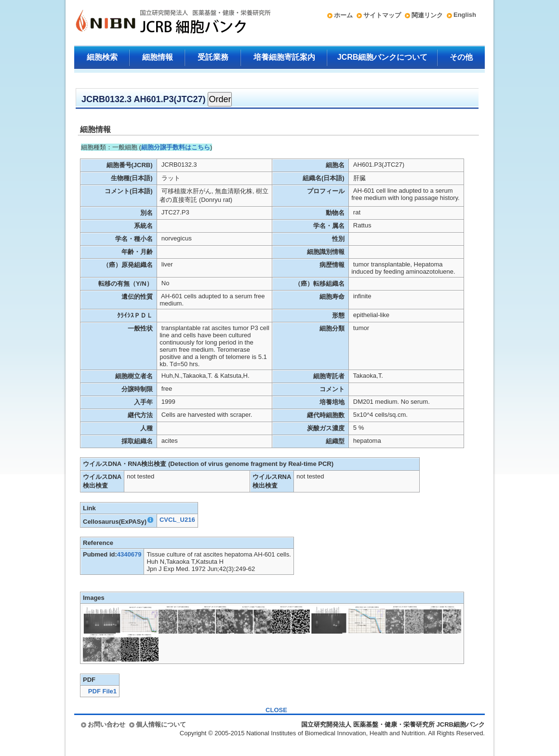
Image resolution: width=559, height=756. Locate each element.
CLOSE (276, 710)
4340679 (129, 554)
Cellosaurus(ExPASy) (119, 522)
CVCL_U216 (177, 520)
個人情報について (161, 724)
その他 (461, 57)
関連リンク (427, 15)
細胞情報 (158, 57)
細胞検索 (102, 57)
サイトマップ (382, 15)
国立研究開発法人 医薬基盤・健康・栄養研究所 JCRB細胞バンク (163, 23)
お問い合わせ (106, 724)
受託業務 (213, 57)
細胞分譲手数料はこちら (176, 147)
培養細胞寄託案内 (284, 57)
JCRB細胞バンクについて (383, 57)
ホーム (343, 15)
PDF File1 (102, 691)
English (465, 15)
